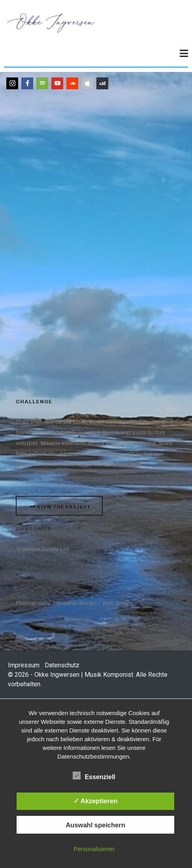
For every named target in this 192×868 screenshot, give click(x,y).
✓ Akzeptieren (96, 801)
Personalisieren (94, 849)
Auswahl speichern (95, 825)
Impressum (24, 665)
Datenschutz (62, 665)
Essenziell (94, 776)
